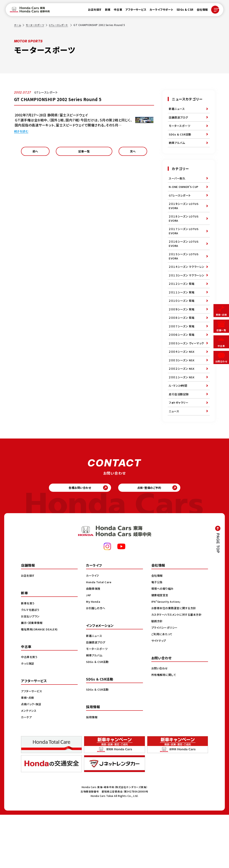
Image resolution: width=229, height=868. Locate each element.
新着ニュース (177, 109)
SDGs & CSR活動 (181, 138)
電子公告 (157, 635)
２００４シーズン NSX (183, 393)
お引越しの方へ (96, 661)
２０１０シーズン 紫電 (183, 331)
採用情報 (92, 770)
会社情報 (200, 11)
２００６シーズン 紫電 (183, 370)
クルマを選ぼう (31, 663)
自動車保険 (94, 642)
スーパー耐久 (178, 185)
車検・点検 (28, 751)
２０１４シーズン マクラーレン (186, 286)
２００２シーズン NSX (183, 413)
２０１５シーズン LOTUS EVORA (185, 272)
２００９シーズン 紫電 (183, 341)
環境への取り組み (163, 642)
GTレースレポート (61, 25)
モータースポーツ (36, 25)
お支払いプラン (31, 669)
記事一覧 (84, 153)
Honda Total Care (99, 635)
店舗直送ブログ (179, 119)
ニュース (174, 461)
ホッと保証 (28, 717)
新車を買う (28, 656)
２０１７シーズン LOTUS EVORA (185, 244)
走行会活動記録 (179, 442)
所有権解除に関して (165, 728)
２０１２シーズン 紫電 (183, 312)
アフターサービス (133, 11)
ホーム (18, 25)
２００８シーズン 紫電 (183, 350)
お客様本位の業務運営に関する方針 (175, 661)
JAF (89, 648)
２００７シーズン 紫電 (183, 360)
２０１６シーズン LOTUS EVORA (185, 258)
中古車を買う (30, 710)
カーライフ (93, 629)
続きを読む (22, 131)
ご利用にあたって (163, 687)
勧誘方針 (157, 674)
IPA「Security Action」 (167, 655)
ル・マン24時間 (179, 432)
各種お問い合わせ (77, 539)
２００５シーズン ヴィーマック (186, 382)
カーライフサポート (159, 11)
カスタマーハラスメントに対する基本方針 (178, 668)
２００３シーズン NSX (183, 403)
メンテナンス (29, 764)
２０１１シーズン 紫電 (183, 321)
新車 (105, 11)
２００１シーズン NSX (183, 422)
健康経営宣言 (160, 648)
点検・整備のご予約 (152, 539)
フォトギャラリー (179, 451)
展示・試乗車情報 (32, 676)
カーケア (27, 770)
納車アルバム (177, 148)
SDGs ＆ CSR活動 (98, 715)
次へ (133, 153)
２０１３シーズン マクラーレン (186, 300)
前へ (35, 153)
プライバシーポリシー (165, 681)
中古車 (116, 11)
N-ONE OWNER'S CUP (185, 194)
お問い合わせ (160, 721)
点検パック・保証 (32, 757)
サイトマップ (159, 694)
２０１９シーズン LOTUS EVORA (185, 216)
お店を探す (92, 11)
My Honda (94, 655)
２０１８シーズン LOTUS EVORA (185, 230)
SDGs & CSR (183, 11)
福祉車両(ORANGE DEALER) (41, 682)
